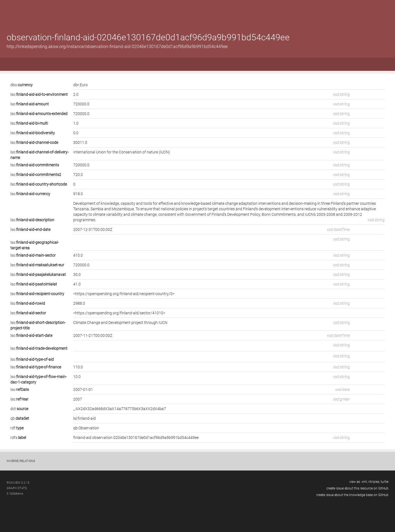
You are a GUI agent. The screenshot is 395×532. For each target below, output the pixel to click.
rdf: (17, 428)
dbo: (22, 85)
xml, (365, 482)
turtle (385, 482)
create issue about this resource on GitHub (357, 488)
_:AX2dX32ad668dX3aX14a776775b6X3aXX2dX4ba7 (120, 409)
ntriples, (375, 482)
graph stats (17, 488)
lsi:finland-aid (84, 418)
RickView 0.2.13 (18, 483)
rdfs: (18, 438)
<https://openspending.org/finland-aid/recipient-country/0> (124, 294)
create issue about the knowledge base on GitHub (352, 495)
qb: (20, 418)
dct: (19, 409)
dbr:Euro (81, 85)
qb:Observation (86, 428)
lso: (39, 94)
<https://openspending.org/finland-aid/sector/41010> (119, 313)
